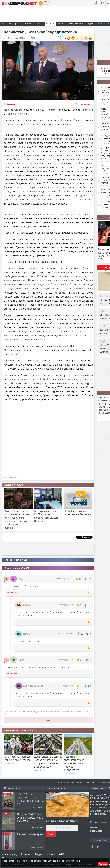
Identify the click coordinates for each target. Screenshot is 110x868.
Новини (50, 24)
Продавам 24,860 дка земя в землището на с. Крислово (30, 818)
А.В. (21, 579)
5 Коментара (84, 104)
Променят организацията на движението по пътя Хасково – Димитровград (75, 763)
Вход (48, 720)
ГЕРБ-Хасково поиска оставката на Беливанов (78, 513)
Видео (39, 854)
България (11, 104)
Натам (27, 634)
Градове (101, 24)
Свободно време (75, 24)
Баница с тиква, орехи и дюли (63, 821)
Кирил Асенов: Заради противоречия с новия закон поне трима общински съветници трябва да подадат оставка (17, 519)
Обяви (51, 854)
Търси (51, 834)
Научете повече (72, 861)
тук (39, 615)
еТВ (62, 854)
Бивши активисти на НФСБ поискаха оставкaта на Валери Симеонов (46, 516)
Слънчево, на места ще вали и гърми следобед (17, 758)
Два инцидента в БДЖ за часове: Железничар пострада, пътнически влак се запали (48, 762)
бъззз (26, 605)
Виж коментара (33, 586)
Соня (21, 660)
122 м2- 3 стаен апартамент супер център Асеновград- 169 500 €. (31, 799)
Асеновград (9, 854)
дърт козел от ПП (33, 686)
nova (18, 477)
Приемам (103, 864)
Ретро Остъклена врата (30, 835)
